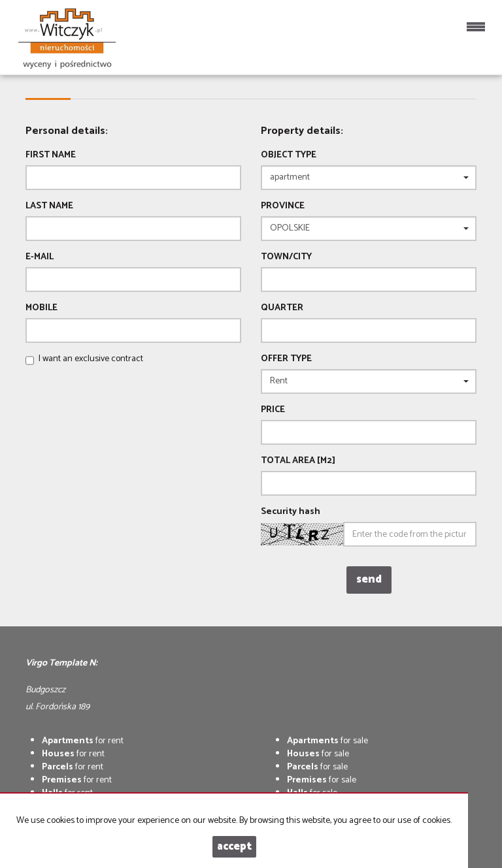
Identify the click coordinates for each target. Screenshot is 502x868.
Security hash (291, 512)
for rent (83, 741)
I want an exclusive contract (91, 359)
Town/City (286, 257)
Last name (49, 206)
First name (51, 155)
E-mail (40, 257)
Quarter (282, 308)
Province (283, 206)
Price (273, 410)
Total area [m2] (298, 461)
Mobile (42, 308)
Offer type (286, 359)
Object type (289, 155)
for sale (327, 741)
